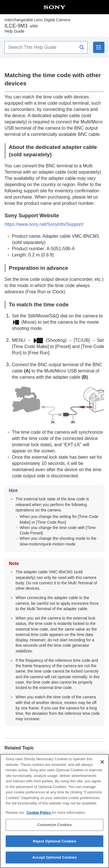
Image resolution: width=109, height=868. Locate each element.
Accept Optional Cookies (55, 860)
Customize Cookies (54, 827)
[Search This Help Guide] (46, 47)
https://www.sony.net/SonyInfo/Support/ (44, 224)
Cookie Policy (39, 815)
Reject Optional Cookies (55, 843)
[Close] (102, 764)
